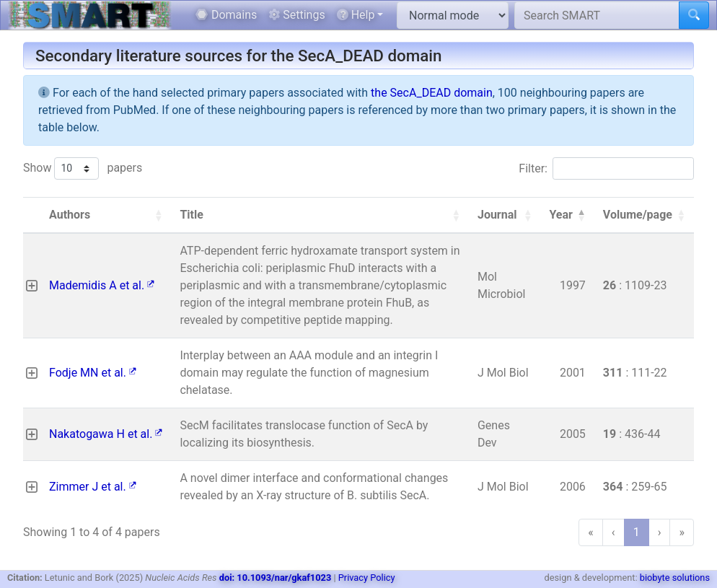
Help (356, 15)
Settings (296, 15)
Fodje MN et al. (93, 373)
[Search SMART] (597, 15)
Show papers (83, 168)
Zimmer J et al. (93, 487)
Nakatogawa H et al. (106, 434)
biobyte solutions (675, 578)
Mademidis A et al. (102, 285)
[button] (158, 215)
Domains (226, 15)
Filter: (533, 168)
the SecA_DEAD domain (432, 93)
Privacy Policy (367, 578)
